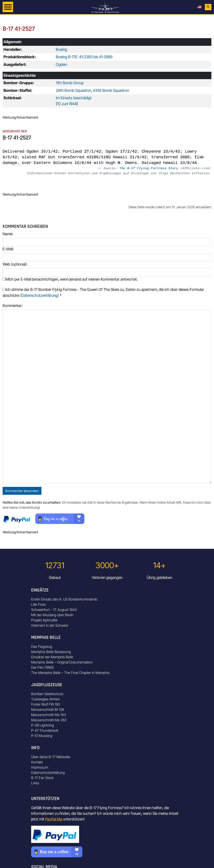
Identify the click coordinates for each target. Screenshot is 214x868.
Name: (8, 234)
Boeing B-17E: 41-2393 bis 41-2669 (84, 57)
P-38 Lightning (42, 725)
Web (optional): (15, 264)
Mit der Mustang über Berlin (52, 615)
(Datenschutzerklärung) (39, 295)
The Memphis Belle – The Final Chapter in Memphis (70, 673)
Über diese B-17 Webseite (51, 757)
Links (35, 783)
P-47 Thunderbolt (45, 730)
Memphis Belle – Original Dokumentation (62, 662)
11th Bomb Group (70, 83)
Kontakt (37, 762)
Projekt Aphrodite (44, 620)
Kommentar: (13, 306)
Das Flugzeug (42, 646)
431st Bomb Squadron (111, 90)
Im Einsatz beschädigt (74, 98)
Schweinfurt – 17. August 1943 (54, 610)
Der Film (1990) (42, 667)
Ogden (61, 64)
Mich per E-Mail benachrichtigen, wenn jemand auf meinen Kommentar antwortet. (70, 279)
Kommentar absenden (22, 491)
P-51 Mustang (42, 736)
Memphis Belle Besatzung (51, 652)
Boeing (61, 49)
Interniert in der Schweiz (50, 625)
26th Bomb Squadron (73, 90)
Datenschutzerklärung (48, 773)
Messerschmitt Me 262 (49, 720)
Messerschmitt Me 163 (49, 715)
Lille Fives (39, 604)
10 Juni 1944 (67, 104)
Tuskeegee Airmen (46, 699)
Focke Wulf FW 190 (46, 704)
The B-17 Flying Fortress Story (149, 168)
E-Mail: (8, 249)
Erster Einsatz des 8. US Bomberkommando (64, 599)
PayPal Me (54, 819)
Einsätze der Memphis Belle (52, 657)
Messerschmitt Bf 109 (48, 709)
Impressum (40, 767)
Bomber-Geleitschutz (47, 694)
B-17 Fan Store (42, 778)
